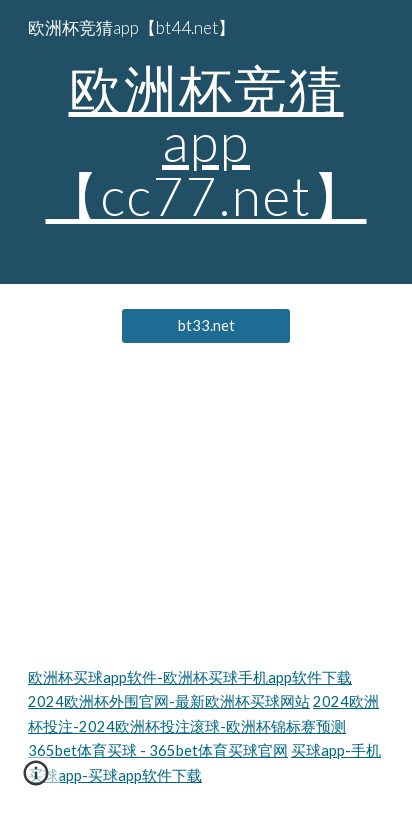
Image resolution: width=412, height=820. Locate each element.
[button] (36, 780)
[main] (206, 142)
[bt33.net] (206, 326)
